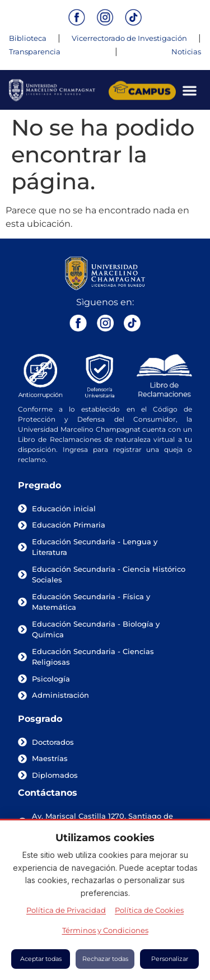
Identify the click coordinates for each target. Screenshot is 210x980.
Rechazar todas (105, 959)
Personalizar (170, 959)
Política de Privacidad (66, 910)
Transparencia (35, 52)
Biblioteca (28, 38)
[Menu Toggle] (190, 92)
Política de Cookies (149, 910)
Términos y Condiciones (105, 930)
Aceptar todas (41, 959)
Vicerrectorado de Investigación (129, 38)
